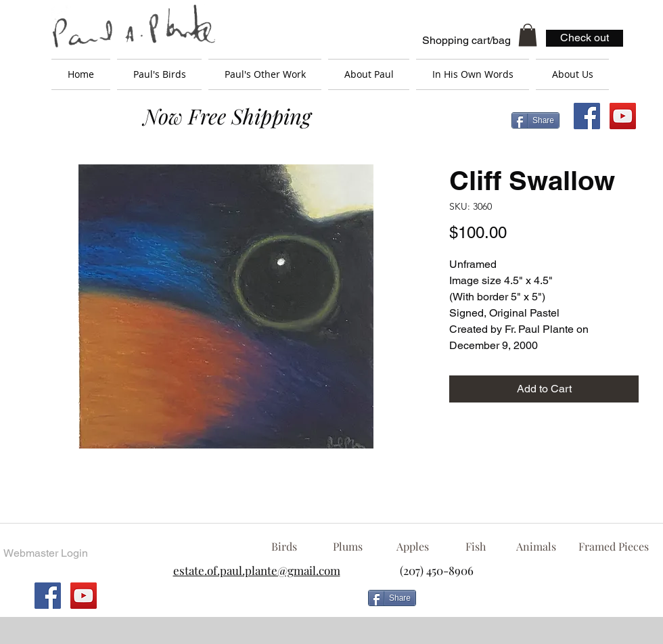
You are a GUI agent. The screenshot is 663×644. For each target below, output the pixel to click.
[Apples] (412, 547)
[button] (528, 35)
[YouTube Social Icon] (623, 116)
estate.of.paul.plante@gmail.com (257, 570)
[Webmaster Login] (45, 553)
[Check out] (585, 38)
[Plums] (348, 547)
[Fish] (476, 547)
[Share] (535, 120)
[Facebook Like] (531, 603)
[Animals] (536, 547)
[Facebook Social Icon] (587, 116)
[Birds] (284, 547)
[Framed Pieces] (613, 547)
